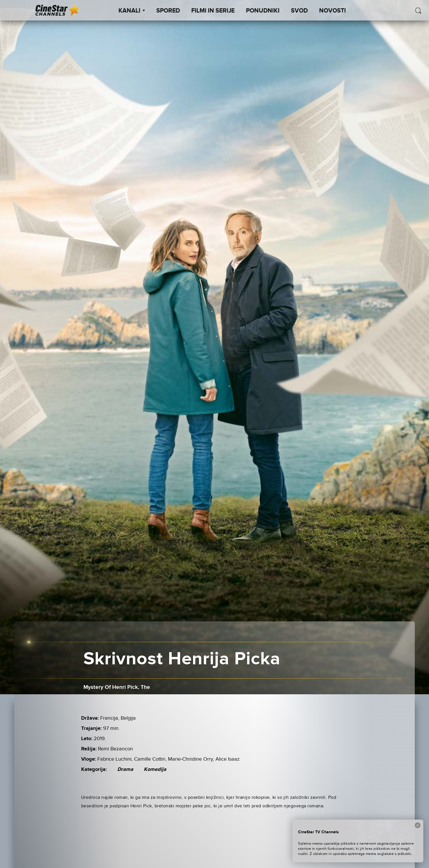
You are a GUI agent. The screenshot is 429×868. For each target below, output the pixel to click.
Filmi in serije (213, 11)
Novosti (332, 11)
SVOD (299, 11)
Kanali (132, 11)
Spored (168, 11)
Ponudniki (263, 11)
